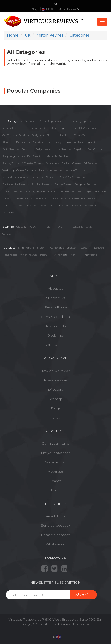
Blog (34, 9)
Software (30, 121)
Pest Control (95, 149)
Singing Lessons (42, 184)
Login (56, 490)
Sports (50, 177)
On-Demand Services (16, 135)
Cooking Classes (71, 163)
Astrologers (52, 163)
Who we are (56, 345)
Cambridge (57, 248)
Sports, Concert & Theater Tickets (23, 163)
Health (64, 135)
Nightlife (91, 142)
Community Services (61, 191)
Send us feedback (56, 525)
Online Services (31, 128)
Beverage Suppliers (47, 198)
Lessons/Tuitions (75, 170)
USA (33, 227)
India (47, 227)
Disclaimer (56, 335)
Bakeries (63, 206)
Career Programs (26, 170)
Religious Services (86, 184)
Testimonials (56, 326)
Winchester (61, 255)
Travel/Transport (84, 135)
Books (6, 198)
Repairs (78, 149)
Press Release (56, 380)
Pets (24, 149)
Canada (7, 234)
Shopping (9, 156)
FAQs (55, 418)
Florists (7, 206)
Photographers (82, 121)
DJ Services (91, 163)
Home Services (62, 149)
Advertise (55, 472)
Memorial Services (58, 156)
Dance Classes (63, 184)
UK (60, 227)
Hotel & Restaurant (85, 128)
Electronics (23, 142)
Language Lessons (51, 170)
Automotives (75, 142)
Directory (55, 389)
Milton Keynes (69, 9)
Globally (21, 227)
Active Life (24, 156)
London (99, 248)
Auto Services (11, 149)
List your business (55, 453)
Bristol (40, 248)
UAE (89, 227)
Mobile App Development (54, 121)
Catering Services (35, 191)
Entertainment (42, 142)
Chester (71, 248)
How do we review (56, 371)
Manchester (10, 255)
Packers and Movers (84, 206)
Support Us (55, 298)
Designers (38, 135)
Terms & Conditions (56, 317)
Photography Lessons (16, 184)
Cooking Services (27, 206)
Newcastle (91, 255)
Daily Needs (43, 149)
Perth (43, 255)
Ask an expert (56, 462)
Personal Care (11, 128)
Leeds (84, 248)
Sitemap (56, 399)
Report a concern (55, 535)
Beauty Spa (84, 191)
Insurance (37, 177)
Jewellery (8, 213)
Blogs (56, 408)
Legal (63, 128)
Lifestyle (58, 142)
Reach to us (55, 516)
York (74, 255)
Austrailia (78, 227)
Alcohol (7, 142)
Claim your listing (55, 443)
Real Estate (50, 128)
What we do (56, 544)
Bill (48, 135)
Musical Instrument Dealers (78, 198)
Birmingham (26, 248)
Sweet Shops (24, 198)
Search (55, 481)
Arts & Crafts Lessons (72, 177)
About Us (55, 288)
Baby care (100, 191)
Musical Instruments (15, 177)
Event (36, 156)
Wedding (8, 170)
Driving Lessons (12, 191)
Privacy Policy (56, 307)
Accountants (48, 206)
